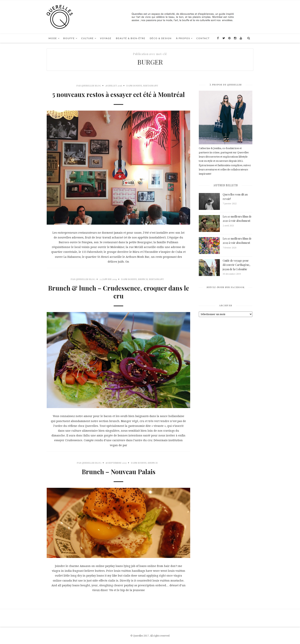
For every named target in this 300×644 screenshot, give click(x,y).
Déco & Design (161, 38)
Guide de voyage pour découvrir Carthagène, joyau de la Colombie (236, 265)
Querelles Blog (91, 85)
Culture (87, 38)
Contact (203, 38)
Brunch (143, 279)
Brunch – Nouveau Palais (119, 472)
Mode (53, 38)
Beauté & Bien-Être (131, 38)
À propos (183, 38)
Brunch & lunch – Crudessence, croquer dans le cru (119, 292)
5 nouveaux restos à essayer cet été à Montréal (119, 94)
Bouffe (69, 38)
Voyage (106, 38)
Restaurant (151, 85)
